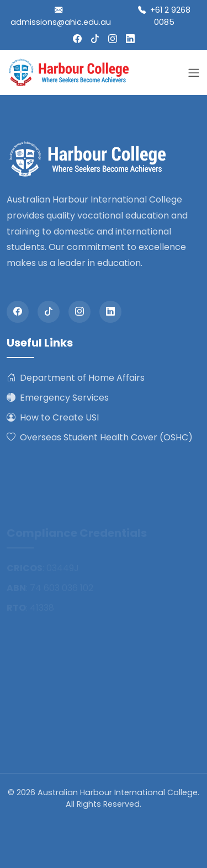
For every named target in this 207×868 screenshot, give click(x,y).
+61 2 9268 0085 (164, 16)
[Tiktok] (95, 39)
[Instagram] (113, 39)
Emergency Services (58, 398)
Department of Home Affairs (76, 378)
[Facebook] (77, 39)
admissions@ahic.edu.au (61, 16)
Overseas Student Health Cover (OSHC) (100, 438)
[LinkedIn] (130, 39)
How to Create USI (53, 418)
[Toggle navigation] (194, 73)
